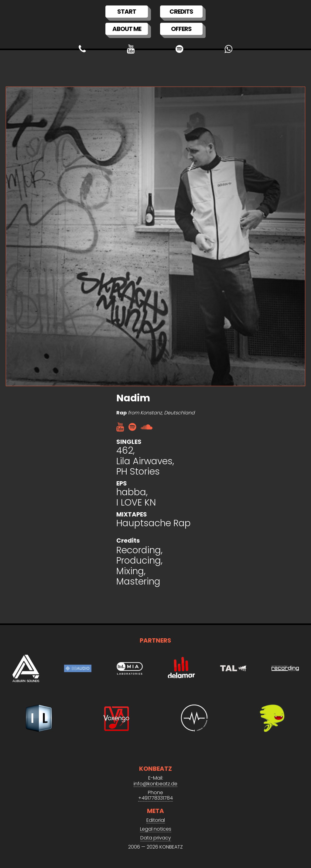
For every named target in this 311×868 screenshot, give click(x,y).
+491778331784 (155, 798)
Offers (181, 29)
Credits (181, 12)
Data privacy (156, 838)
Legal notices (156, 829)
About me (127, 29)
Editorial (156, 820)
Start (127, 12)
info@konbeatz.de (155, 784)
